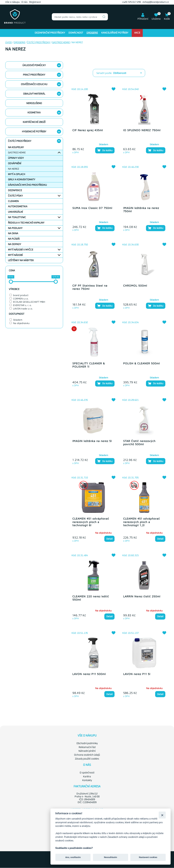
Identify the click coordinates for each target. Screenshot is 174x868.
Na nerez (14, 169)
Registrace (35, 2)
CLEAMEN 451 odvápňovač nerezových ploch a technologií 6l (91, 522)
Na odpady (15, 244)
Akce (137, 33)
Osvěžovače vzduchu (34, 84)
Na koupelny (16, 147)
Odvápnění (15, 164)
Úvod (9, 43)
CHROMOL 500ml (135, 286)
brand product (21, 295)
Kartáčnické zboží (34, 122)
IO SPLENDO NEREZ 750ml (142, 130)
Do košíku (105, 150)
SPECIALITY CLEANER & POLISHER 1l (89, 365)
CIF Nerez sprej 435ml (88, 130)
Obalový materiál (34, 94)
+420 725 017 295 (131, 2)
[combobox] (80, 17)
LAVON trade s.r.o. (23, 309)
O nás (24, 2)
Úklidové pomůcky (34, 65)
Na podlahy (15, 228)
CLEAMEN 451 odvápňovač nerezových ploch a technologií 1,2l (142, 522)
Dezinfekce (15, 190)
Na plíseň (14, 239)
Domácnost (76, 33)
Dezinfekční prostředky (50, 33)
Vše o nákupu (12, 2)
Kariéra (87, 777)
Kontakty (87, 780)
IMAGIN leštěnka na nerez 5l (92, 441)
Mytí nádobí (15, 255)
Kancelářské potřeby (115, 33)
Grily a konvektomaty (22, 180)
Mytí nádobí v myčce (21, 250)
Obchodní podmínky (87, 743)
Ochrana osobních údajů (87, 755)
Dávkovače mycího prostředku (27, 185)
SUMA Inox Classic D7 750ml (92, 208)
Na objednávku (21, 323)
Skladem (18, 320)
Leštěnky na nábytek (21, 260)
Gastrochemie (61, 43)
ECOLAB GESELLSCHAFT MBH (29, 302)
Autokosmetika (18, 207)
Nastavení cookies (148, 857)
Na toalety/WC (17, 217)
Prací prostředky (34, 75)
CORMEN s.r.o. (21, 299)
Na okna (13, 234)
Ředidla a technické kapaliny (26, 223)
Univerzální (15, 212)
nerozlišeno (34, 103)
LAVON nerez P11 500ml (89, 674)
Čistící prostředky (39, 43)
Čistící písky (15, 196)
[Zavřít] (162, 815)
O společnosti (87, 773)
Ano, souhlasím (73, 857)
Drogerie (92, 33)
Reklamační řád (87, 747)
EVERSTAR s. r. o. (22, 305)
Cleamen (13, 201)
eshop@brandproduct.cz (156, 2)
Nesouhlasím (111, 857)
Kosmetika (34, 113)
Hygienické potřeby (34, 132)
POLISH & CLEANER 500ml (142, 363)
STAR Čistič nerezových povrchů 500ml (139, 443)
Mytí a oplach (17, 174)
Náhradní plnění (87, 751)
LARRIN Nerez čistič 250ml (142, 596)
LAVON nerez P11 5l (137, 674)
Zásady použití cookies (87, 759)
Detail (109, 539)
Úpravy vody (16, 158)
